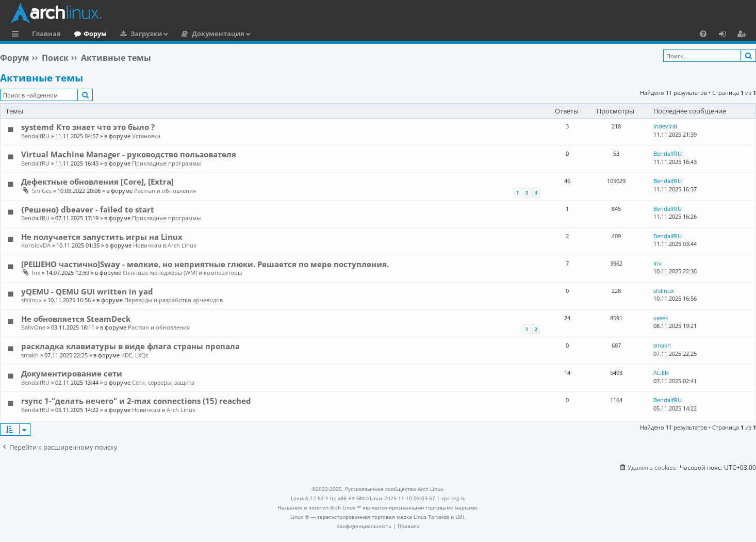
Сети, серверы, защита (163, 382)
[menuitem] (703, 34)
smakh (30, 355)
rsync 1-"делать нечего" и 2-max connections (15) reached (136, 401)
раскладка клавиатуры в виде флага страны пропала (130, 346)
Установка (146, 136)
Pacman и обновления (165, 191)
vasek (661, 318)
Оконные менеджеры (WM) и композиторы (182, 273)
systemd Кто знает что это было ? (88, 127)
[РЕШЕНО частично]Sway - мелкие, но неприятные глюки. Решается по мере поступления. (205, 264)
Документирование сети (72, 373)
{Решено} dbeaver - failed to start (88, 209)
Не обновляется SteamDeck (76, 319)
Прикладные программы (166, 163)
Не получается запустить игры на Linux (102, 237)
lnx (36, 273)
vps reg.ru (454, 498)
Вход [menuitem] (726, 35)
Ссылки (17, 35)
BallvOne (33, 327)
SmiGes (42, 191)
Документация (218, 34)
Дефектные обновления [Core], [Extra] (97, 182)
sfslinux (31, 300)
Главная (46, 34)
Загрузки (146, 34)
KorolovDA (36, 245)
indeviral (665, 126)
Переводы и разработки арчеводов (174, 300)
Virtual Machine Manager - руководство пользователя (129, 154)
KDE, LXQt (135, 355)
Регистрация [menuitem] (744, 35)
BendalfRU (35, 136)
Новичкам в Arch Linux (165, 245)
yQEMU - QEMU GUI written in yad (87, 291)
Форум (95, 34)
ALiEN (661, 373)
